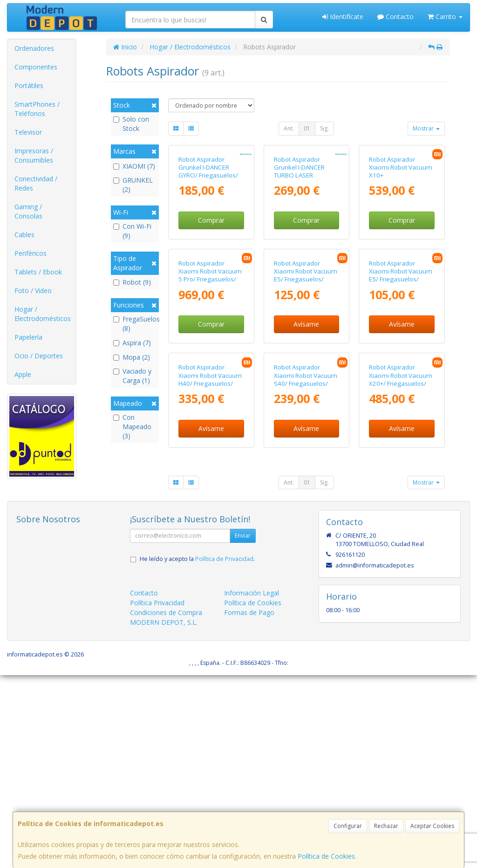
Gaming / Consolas (28, 211)
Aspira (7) (132, 343)
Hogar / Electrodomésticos (43, 314)
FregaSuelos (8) (135, 324)
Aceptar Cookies (432, 826)
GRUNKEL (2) (133, 185)
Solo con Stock (131, 124)
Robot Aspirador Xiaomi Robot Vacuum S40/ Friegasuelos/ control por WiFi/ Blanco (306, 576)
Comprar (211, 284)
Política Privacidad (157, 795)
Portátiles (29, 85)
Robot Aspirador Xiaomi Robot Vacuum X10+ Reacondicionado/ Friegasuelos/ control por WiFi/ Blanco (401, 243)
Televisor (28, 132)
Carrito (445, 17)
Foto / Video (33, 290)
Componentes (36, 67)
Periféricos (31, 253)
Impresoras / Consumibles (34, 155)
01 (307, 128)
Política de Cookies (326, 856)
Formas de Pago (249, 805)
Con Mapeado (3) (132, 427)
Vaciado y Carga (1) (132, 376)
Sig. (324, 128)
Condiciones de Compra (166, 805)
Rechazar (386, 826)
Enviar (243, 728)
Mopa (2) (132, 357)
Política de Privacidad (224, 751)
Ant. (289, 128)
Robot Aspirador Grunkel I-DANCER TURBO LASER (299, 231)
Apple (23, 374)
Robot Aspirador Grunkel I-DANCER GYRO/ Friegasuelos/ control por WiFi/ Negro (211, 235)
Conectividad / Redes (36, 183)
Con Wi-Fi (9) (132, 231)
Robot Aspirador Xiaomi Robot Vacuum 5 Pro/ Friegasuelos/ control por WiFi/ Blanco (210, 407)
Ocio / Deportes (39, 356)
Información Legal (252, 785)
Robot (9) (132, 282)
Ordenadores (34, 48)
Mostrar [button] (426, 128)
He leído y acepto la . (197, 751)
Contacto (395, 17)
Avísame (306, 453)
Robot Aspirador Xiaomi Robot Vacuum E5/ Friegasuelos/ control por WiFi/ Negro (306, 403)
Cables (24, 235)
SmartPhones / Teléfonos (37, 109)
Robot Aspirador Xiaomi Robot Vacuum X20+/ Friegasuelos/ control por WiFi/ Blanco (401, 576)
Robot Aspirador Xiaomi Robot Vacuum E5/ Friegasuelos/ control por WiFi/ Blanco (401, 407)
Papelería (28, 337)
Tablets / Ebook (38, 272)
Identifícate (343, 17)
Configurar (348, 826)
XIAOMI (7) (134, 166)
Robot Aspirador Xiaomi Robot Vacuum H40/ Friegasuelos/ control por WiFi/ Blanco (210, 576)
